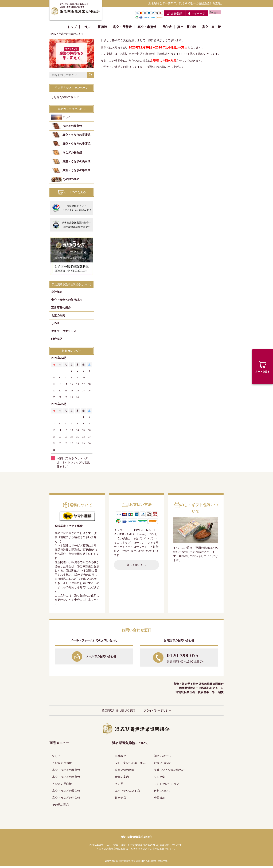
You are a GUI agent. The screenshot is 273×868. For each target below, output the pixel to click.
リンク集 (159, 779)
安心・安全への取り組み (67, 302)
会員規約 (159, 800)
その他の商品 (71, 181)
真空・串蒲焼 (147, 27)
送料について (162, 793)
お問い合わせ (162, 765)
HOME (53, 34)
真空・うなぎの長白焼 (76, 163)
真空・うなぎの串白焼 (76, 172)
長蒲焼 (102, 27)
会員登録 (171, 13)
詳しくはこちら (136, 567)
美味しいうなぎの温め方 (169, 772)
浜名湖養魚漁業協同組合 (136, 839)
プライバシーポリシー (157, 712)
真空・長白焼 (187, 27)
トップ (72, 27)
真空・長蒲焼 (122, 27)
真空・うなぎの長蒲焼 (76, 137)
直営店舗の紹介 (61, 309)
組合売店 (57, 341)
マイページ (193, 13)
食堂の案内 (58, 317)
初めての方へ (162, 758)
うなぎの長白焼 (72, 154)
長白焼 (167, 27)
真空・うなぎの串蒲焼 (76, 146)
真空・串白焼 (211, 27)
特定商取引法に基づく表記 (118, 712)
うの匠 (55, 325)
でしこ (87, 27)
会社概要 (57, 294)
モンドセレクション (166, 786)
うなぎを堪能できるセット (68, 99)
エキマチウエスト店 (64, 333)
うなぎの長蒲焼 (72, 128)
